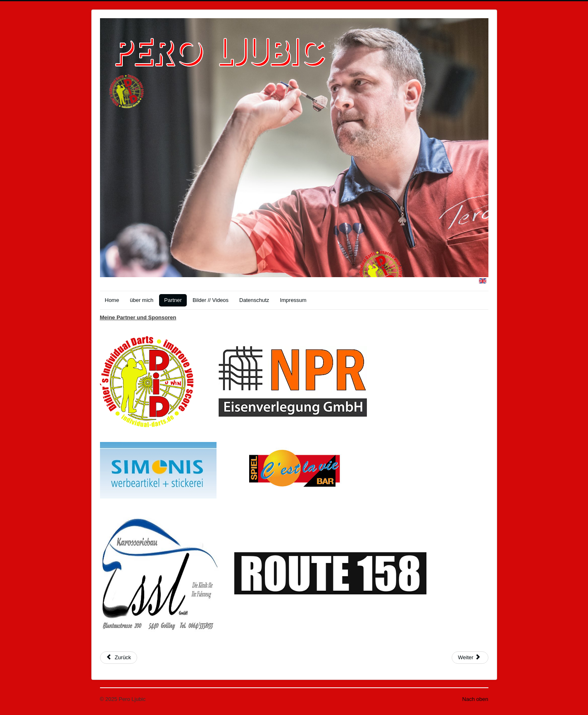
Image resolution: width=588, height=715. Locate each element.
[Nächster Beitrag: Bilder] (470, 658)
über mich (142, 300)
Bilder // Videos (211, 300)
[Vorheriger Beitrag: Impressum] (119, 658)
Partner (173, 300)
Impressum (293, 300)
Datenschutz (254, 300)
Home (112, 300)
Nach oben (475, 699)
